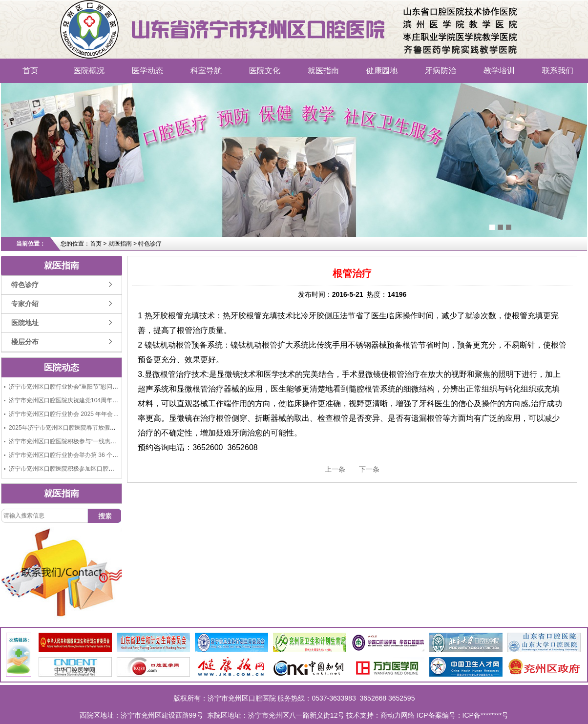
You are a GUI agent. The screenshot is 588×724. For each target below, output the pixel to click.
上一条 (335, 469)
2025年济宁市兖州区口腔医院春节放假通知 (65, 428)
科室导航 (206, 71)
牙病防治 (441, 71)
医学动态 (147, 71)
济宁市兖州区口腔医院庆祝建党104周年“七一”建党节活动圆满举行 (95, 400)
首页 (30, 71)
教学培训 (499, 71)
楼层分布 (25, 342)
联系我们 (558, 71)
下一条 (369, 469)
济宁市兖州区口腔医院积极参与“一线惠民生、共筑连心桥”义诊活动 (96, 441)
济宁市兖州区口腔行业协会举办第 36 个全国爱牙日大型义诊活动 (93, 455)
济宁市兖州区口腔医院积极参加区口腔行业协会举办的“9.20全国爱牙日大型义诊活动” (119, 469)
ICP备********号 (486, 715)
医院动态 (62, 368)
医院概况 (89, 71)
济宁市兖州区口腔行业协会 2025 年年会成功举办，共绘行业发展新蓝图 (102, 414)
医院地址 (25, 323)
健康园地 (382, 71)
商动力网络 (398, 715)
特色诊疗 (25, 285)
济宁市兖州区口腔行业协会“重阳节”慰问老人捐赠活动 (78, 387)
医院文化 (265, 71)
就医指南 (323, 71)
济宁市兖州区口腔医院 (120, 17)
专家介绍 (25, 304)
